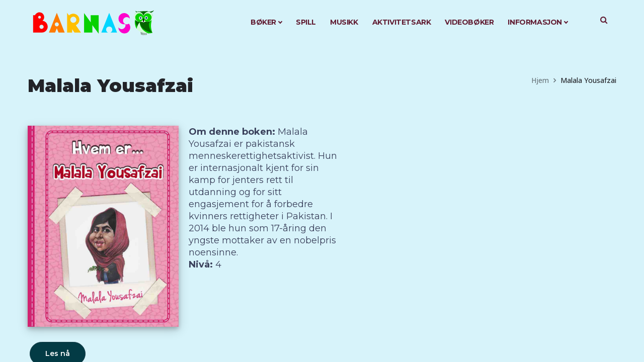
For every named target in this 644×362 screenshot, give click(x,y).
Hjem (540, 80)
